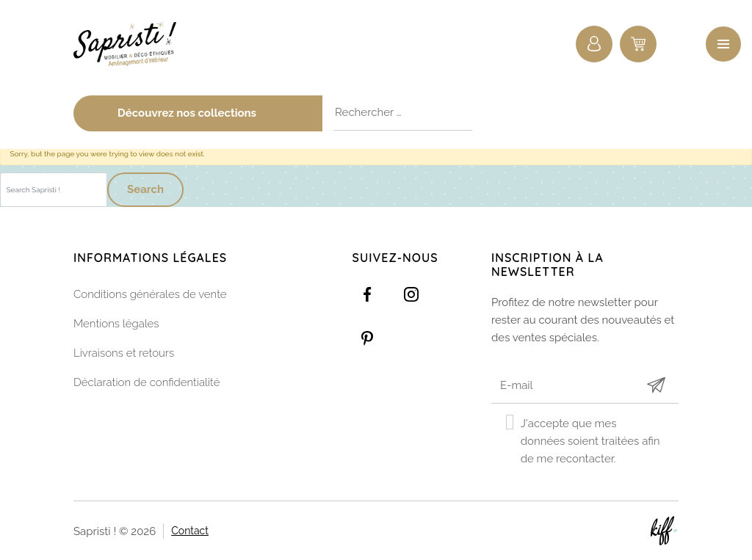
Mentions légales (116, 324)
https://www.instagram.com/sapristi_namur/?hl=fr (411, 294)
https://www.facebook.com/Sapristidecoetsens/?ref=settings (367, 294)
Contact (190, 530)
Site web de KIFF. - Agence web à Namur (664, 531)
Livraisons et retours (124, 353)
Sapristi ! (132, 44)
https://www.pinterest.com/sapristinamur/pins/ (367, 338)
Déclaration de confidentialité (147, 382)
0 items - (638, 44)
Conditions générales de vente (150, 294)
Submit (657, 385)
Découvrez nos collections (214, 113)
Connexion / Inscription (594, 44)
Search (145, 189)
